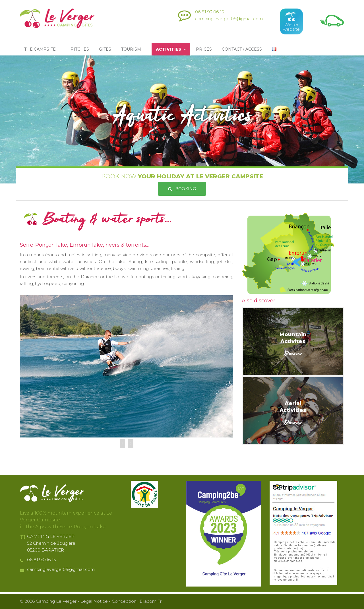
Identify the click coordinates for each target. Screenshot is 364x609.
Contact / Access (242, 49)
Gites (105, 49)
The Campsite (41, 49)
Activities (171, 49)
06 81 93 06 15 (210, 12)
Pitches (80, 49)
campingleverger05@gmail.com (229, 19)
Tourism (132, 49)
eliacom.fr (151, 601)
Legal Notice (94, 601)
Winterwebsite (291, 22)
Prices (204, 49)
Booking (182, 189)
